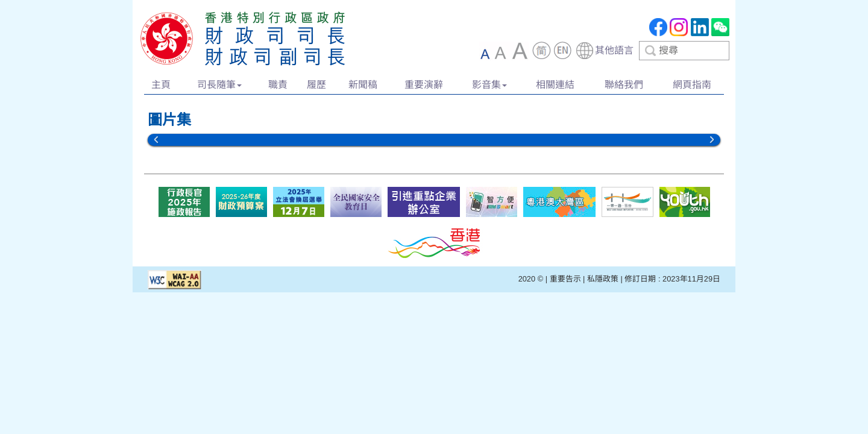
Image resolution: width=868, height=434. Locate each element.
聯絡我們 (624, 85)
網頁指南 (692, 85)
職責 (278, 85)
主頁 (161, 85)
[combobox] (652, 51)
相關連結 (555, 85)
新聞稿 (363, 85)
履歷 (316, 85)
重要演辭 (424, 85)
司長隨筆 (219, 85)
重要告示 (565, 279)
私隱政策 (603, 279)
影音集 (489, 85)
